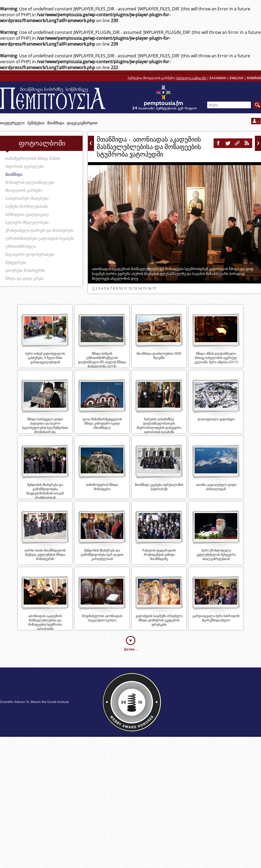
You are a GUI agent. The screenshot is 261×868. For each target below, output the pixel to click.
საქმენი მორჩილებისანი (27, 206)
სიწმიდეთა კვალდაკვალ (27, 214)
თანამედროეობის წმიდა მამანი (33, 158)
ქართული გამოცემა (191, 78)
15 (145, 288)
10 (121, 288)
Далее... (131, 649)
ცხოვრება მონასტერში (25, 270)
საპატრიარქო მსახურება (27, 198)
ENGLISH (236, 78)
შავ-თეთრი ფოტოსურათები (30, 254)
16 (149, 288)
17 (154, 288)
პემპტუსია (36, 123)
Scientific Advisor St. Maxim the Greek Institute (34, 702)
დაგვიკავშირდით (82, 123)
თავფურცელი (12, 123)
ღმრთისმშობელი (21, 246)
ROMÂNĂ (254, 78)
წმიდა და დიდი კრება (25, 278)
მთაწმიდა (56, 123)
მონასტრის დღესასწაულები (30, 182)
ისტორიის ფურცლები (25, 166)
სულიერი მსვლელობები (27, 222)
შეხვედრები (16, 262)
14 (140, 288)
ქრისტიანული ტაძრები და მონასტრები (39, 230)
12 (130, 288)
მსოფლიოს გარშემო (24, 190)
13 (135, 288)
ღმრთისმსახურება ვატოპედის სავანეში (40, 238)
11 (125, 288)
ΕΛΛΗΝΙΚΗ (218, 78)
